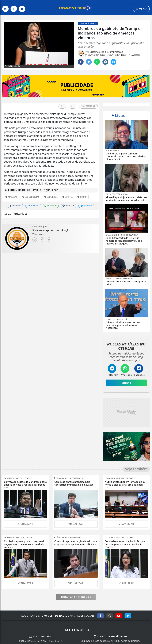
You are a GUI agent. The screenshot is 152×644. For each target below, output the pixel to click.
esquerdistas (31, 197)
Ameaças (11, 197)
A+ (73, 106)
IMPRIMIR (88, 106)
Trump (82, 197)
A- (62, 106)
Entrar (126, 383)
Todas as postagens (76, 597)
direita (68, 197)
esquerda (51, 197)
